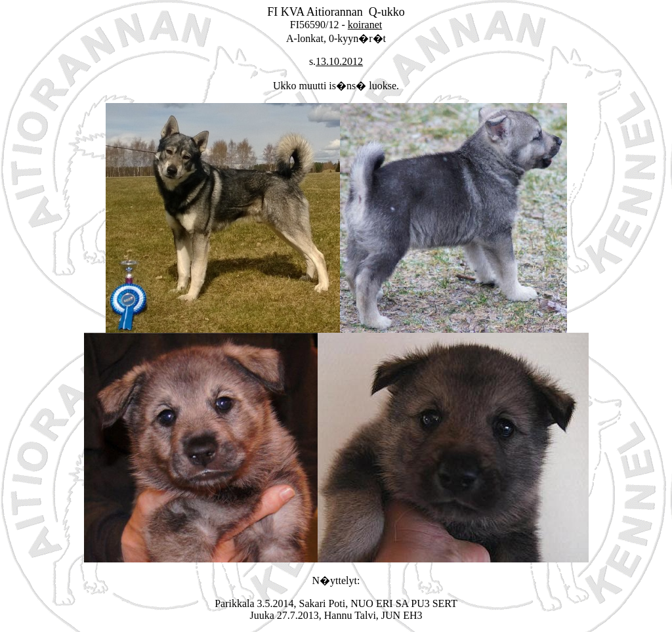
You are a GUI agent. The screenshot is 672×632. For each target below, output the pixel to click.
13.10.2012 (339, 61)
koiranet (365, 25)
